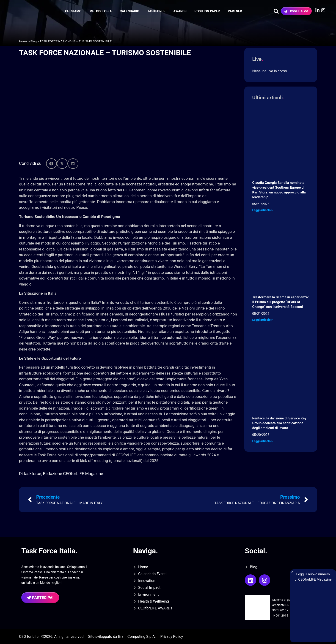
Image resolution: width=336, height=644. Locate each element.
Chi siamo (73, 11)
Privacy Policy (172, 637)
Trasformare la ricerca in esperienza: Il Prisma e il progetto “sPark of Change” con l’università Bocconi (281, 302)
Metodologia (101, 11)
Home (23, 41)
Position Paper (207, 11)
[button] (51, 164)
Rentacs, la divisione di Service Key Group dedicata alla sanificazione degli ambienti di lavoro (279, 423)
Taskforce (156, 11)
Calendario (130, 11)
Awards (180, 11)
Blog (34, 41)
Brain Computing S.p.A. (137, 637)
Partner (235, 11)
